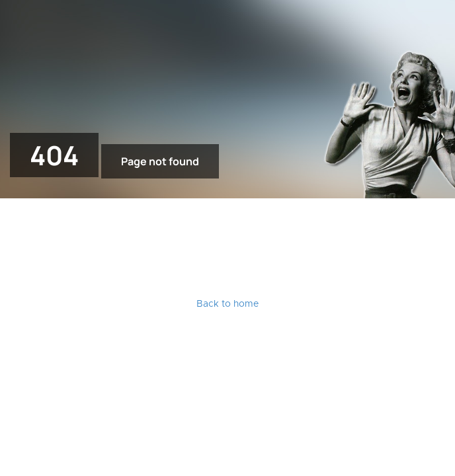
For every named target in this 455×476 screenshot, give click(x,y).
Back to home (227, 304)
